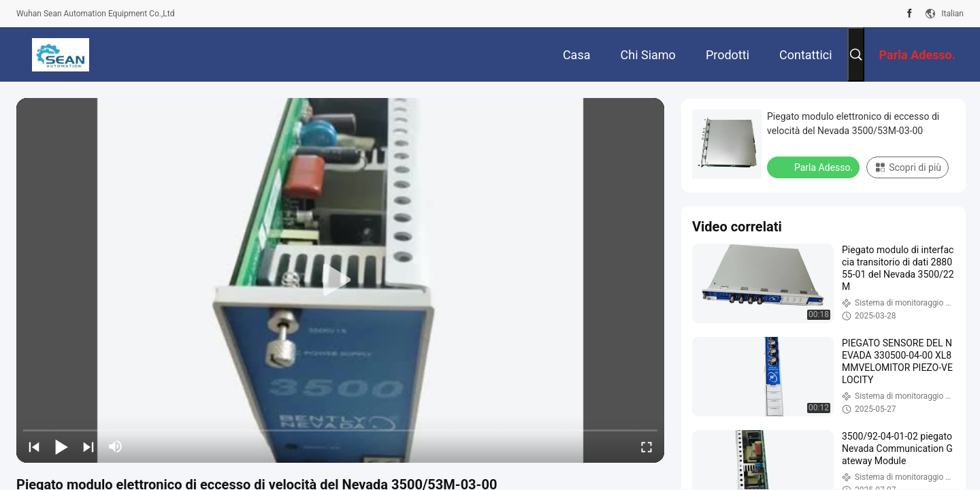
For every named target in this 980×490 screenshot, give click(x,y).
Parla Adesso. (815, 167)
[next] (88, 446)
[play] (340, 280)
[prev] (34, 446)
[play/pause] (61, 446)
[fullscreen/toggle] (647, 446)
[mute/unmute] (116, 446)
